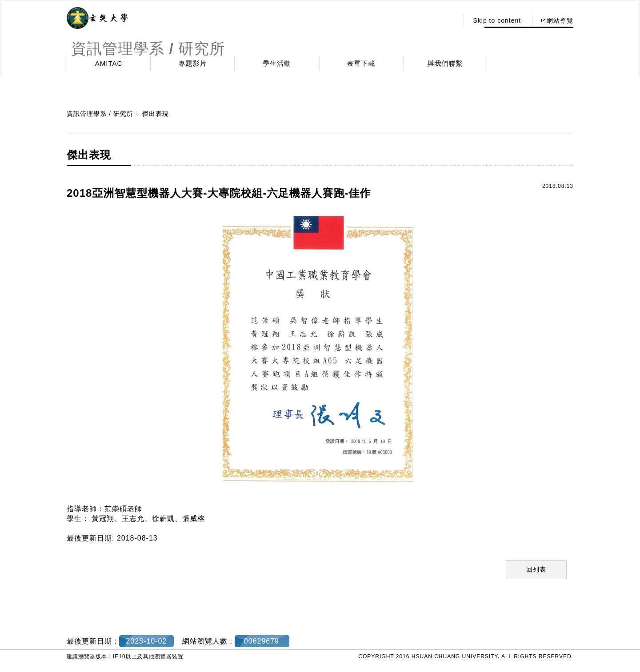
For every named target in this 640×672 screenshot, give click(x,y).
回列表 (536, 569)
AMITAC (109, 63)
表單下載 (361, 63)
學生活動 (277, 63)
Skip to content (497, 20)
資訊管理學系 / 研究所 (100, 114)
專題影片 (193, 63)
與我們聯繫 (445, 63)
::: (450, 20)
